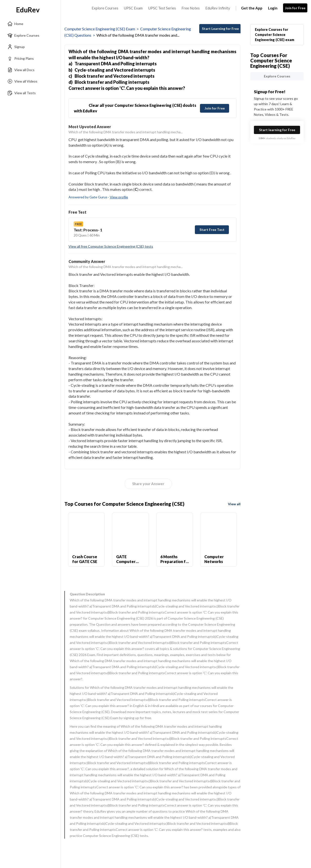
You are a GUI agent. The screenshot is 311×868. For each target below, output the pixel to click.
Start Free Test (212, 230)
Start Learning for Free (220, 29)
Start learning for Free (277, 130)
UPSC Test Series (162, 8)
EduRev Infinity (218, 8)
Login (273, 8)
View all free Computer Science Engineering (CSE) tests (111, 246)
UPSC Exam (133, 8)
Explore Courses (105, 8)
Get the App (252, 8)
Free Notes (191, 8)
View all (234, 504)
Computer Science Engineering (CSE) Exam (100, 29)
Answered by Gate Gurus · (98, 197)
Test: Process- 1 (88, 230)
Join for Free (295, 8)
